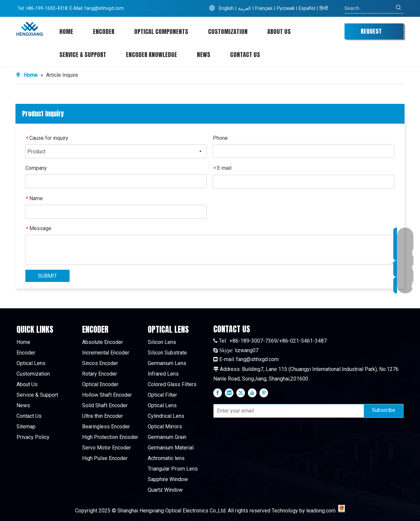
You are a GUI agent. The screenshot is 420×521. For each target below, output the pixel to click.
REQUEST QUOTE (371, 33)
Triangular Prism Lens (173, 469)
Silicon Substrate (167, 353)
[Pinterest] (264, 393)
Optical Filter (162, 395)
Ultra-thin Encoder (103, 416)
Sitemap (26, 427)
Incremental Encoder (106, 353)
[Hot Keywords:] (399, 8)
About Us (27, 384)
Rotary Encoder (100, 374)
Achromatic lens (166, 458)
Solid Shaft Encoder (105, 405)
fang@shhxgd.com (104, 8)
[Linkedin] (229, 393)
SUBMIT (47, 276)
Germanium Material (171, 448)
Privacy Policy (33, 437)
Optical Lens (31, 363)
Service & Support (37, 395)
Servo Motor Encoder (106, 448)
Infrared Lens (163, 374)
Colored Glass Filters (172, 384)
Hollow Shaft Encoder (107, 395)
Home (23, 342)
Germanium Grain (167, 437)
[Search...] (369, 8)
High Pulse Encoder (105, 458)
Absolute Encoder (103, 342)
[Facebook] (218, 393)
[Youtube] (252, 393)
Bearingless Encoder (106, 427)
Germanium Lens (167, 363)
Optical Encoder (100, 384)
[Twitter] (241, 393)
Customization (33, 374)
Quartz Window (165, 490)
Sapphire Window (168, 479)
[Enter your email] (287, 411)
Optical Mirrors (165, 427)
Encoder (26, 353)
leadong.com (321, 511)
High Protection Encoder (110, 437)
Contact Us (29, 416)
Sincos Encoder (100, 363)
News (23, 405)
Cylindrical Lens (166, 416)
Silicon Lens (162, 342)
